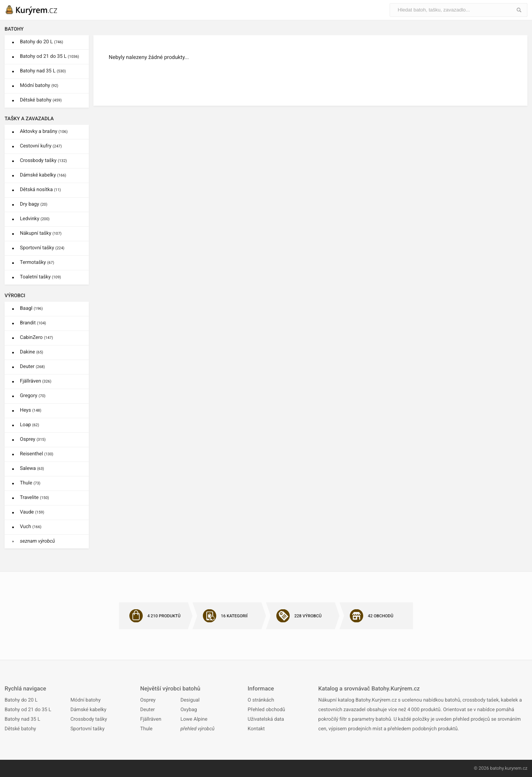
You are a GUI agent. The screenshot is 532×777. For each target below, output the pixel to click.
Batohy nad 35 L (43, 71)
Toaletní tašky (40, 277)
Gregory (33, 396)
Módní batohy (39, 86)
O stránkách (261, 700)
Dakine (32, 352)
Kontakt (256, 729)
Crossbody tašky (43, 161)
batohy (497, 768)
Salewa (32, 469)
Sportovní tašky (42, 248)
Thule (30, 483)
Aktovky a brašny (44, 132)
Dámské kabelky (43, 175)
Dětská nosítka (40, 190)
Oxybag (188, 710)
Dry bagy (34, 204)
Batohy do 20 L (42, 42)
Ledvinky (35, 219)
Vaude (32, 512)
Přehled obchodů (266, 710)
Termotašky (37, 263)
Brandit (33, 323)
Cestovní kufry (41, 146)
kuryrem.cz (516, 768)
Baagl (31, 308)
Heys (31, 410)
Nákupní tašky (41, 233)
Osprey (33, 439)
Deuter (32, 367)
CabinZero (36, 338)
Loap (29, 425)
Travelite (34, 498)
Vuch (31, 527)
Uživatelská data (266, 719)
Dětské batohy (41, 100)
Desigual (190, 700)
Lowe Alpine (194, 719)
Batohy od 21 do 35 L (49, 56)
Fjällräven (36, 381)
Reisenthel (37, 454)
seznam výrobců (38, 541)
